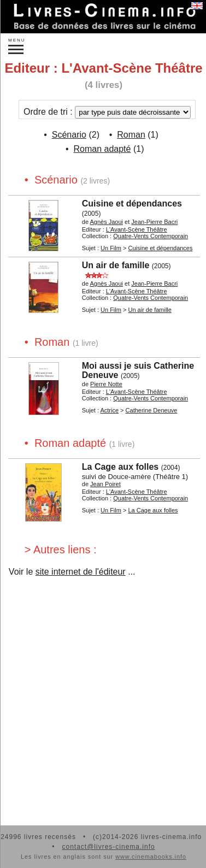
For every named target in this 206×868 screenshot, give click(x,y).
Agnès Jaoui (106, 222)
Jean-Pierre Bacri (154, 222)
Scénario (69, 135)
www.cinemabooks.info (151, 857)
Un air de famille (116, 265)
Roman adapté (102, 149)
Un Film (111, 248)
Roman (131, 135)
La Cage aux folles (120, 467)
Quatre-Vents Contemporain (151, 236)
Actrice (109, 410)
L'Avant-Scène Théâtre (137, 229)
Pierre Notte (106, 384)
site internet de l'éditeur (81, 572)
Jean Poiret (105, 484)
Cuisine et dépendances (132, 203)
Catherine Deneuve (152, 410)
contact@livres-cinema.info (108, 847)
